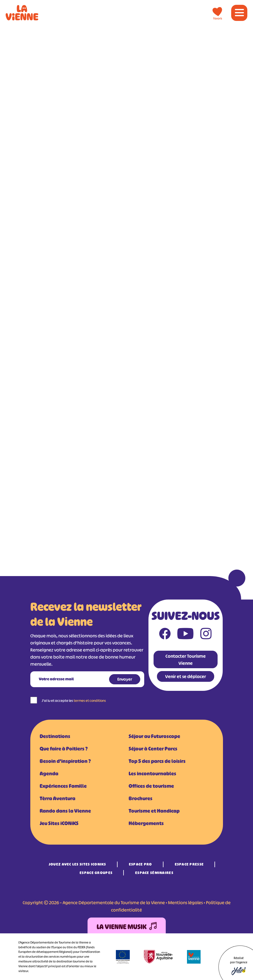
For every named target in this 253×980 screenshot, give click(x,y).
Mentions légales (185, 903)
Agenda (49, 774)
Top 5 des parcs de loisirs (157, 761)
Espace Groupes (96, 873)
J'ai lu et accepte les (74, 701)
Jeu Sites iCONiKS (59, 823)
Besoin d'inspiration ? (65, 761)
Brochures (141, 799)
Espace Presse (189, 864)
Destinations (55, 736)
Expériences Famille (63, 786)
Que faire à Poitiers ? (64, 749)
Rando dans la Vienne (65, 811)
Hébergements (146, 823)
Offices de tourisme (151, 786)
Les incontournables (152, 774)
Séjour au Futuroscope (154, 736)
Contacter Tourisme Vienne (186, 660)
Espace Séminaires (154, 873)
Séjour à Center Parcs (153, 749)
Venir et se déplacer (186, 676)
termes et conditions (90, 701)
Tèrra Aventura (58, 799)
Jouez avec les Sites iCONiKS (77, 864)
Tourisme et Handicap (154, 811)
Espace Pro (141, 864)
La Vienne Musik (127, 927)
